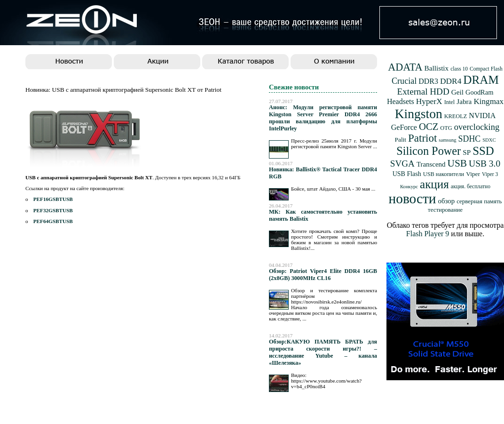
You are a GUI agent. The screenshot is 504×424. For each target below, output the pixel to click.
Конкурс (409, 187)
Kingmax (488, 101)
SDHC (470, 139)
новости (413, 199)
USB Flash (407, 174)
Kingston (419, 114)
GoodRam (479, 92)
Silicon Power (429, 151)
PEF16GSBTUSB (53, 199)
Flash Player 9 (428, 234)
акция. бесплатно (471, 187)
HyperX (429, 101)
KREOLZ (456, 116)
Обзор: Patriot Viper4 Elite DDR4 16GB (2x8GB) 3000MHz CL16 (323, 275)
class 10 (459, 69)
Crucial (404, 81)
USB (457, 163)
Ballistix (437, 68)
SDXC (489, 140)
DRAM (481, 80)
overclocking (477, 127)
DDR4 (451, 81)
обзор (446, 201)
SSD (483, 151)
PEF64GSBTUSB (53, 221)
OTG (446, 128)
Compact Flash (486, 69)
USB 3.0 (484, 164)
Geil (457, 92)
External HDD (423, 92)
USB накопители (444, 174)
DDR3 (428, 81)
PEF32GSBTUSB (53, 210)
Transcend (431, 164)
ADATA (405, 67)
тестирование (445, 210)
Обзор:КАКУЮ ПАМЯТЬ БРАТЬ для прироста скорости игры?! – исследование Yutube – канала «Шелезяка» (323, 352)
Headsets (401, 101)
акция (434, 184)
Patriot (422, 138)
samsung (447, 140)
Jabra (464, 101)
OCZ (429, 127)
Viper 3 (490, 174)
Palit (400, 140)
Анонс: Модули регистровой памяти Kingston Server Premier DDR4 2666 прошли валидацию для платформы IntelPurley (323, 118)
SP (467, 152)
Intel (450, 102)
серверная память (479, 201)
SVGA (402, 164)
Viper (473, 174)
